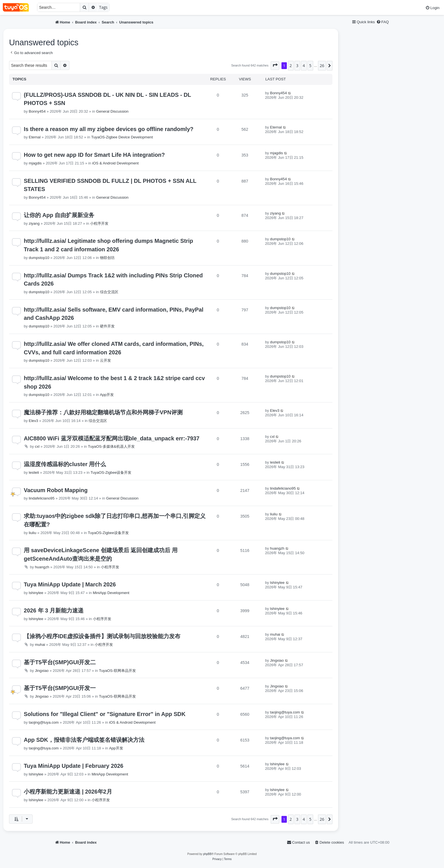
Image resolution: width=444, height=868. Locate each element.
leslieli (34, 472)
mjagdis (35, 163)
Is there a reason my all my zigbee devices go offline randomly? (109, 129)
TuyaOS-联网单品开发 (117, 671)
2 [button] (291, 66)
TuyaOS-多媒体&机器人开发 (111, 446)
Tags (103, 7)
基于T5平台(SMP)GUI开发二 (60, 662)
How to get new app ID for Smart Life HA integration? (94, 155)
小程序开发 (99, 223)
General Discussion (112, 111)
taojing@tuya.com (44, 722)
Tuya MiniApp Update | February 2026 (73, 766)
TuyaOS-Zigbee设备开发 (111, 472)
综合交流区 (109, 292)
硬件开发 (107, 326)
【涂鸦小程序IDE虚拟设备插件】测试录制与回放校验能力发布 (102, 636)
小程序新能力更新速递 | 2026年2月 (68, 792)
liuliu (33, 533)
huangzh (42, 567)
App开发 (107, 395)
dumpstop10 (39, 258)
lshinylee (36, 593)
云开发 (105, 360)
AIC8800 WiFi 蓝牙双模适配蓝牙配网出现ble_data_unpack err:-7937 (112, 438)
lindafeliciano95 (42, 498)
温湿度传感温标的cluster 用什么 (65, 464)
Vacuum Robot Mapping (56, 490)
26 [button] (322, 66)
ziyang (34, 223)
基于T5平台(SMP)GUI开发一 (60, 688)
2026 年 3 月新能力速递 (54, 610)
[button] (275, 66)
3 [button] (297, 66)
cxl (37, 446)
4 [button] (304, 66)
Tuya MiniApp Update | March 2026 (70, 584)
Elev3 (34, 421)
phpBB (207, 854)
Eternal (35, 137)
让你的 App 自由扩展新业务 (59, 215)
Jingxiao (42, 671)
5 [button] (310, 66)
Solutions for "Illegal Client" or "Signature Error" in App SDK (105, 714)
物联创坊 (107, 258)
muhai (40, 645)
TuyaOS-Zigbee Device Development (122, 137)
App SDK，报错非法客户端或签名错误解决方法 (84, 740)
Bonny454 (37, 111)
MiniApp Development (111, 593)
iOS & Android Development (116, 163)
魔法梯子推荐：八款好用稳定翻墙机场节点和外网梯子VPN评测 (103, 412)
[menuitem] (432, 8)
